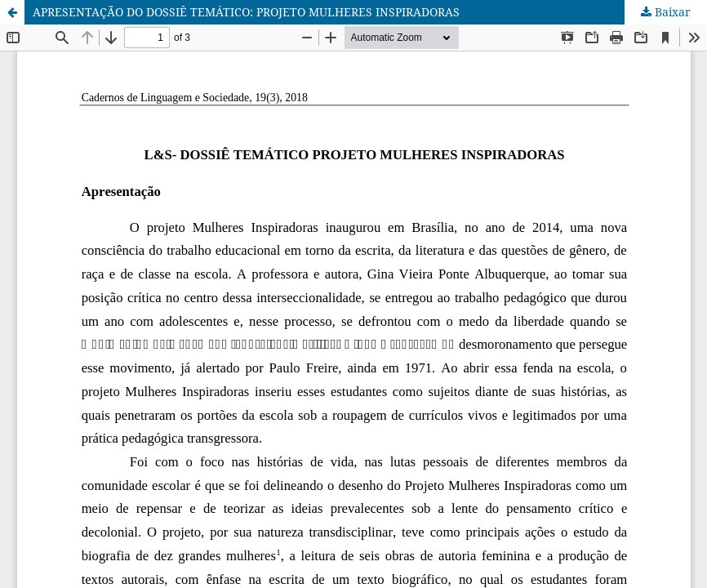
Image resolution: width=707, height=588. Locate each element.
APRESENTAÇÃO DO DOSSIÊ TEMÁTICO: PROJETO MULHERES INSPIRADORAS (246, 12)
